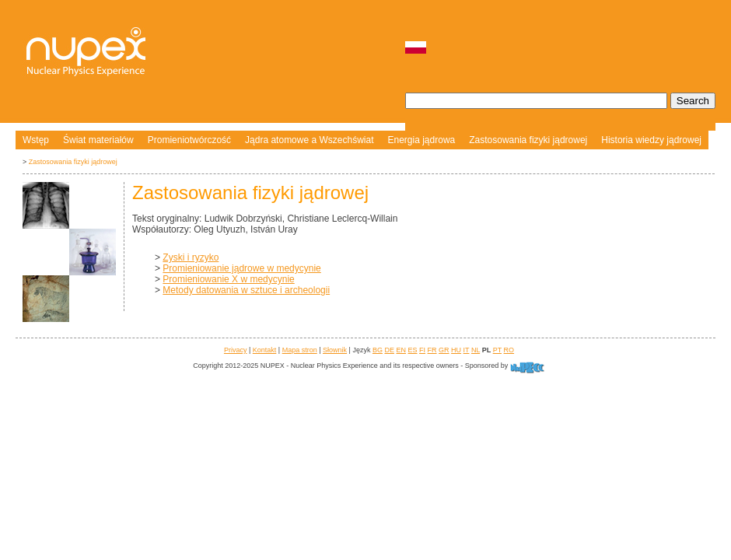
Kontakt (265, 350)
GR (444, 350)
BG (378, 350)
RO (509, 350)
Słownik (335, 350)
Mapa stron (300, 350)
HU (456, 350)
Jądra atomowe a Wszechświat (309, 140)
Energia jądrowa (422, 140)
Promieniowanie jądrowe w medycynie (241, 268)
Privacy (236, 350)
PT (497, 350)
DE (389, 350)
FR (432, 350)
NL (476, 350)
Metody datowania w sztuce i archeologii (246, 290)
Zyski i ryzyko (191, 257)
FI (422, 350)
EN (401, 350)
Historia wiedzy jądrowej (651, 140)
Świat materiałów (98, 140)
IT (467, 350)
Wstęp (36, 140)
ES (413, 350)
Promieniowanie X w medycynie (228, 279)
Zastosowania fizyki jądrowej (528, 140)
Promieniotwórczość (189, 140)
